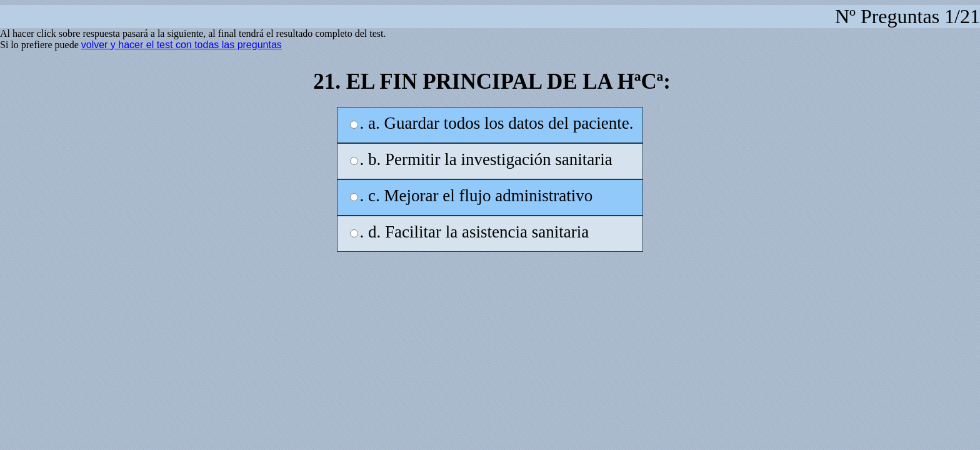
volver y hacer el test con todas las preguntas (182, 45)
